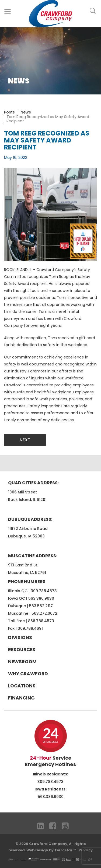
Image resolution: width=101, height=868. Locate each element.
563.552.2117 (41, 606)
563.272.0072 (44, 613)
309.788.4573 (44, 591)
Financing (21, 698)
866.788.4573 (41, 621)
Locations (22, 686)
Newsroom (22, 662)
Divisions (20, 638)
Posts (9, 112)
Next (25, 440)
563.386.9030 (41, 598)
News (26, 112)
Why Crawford (28, 674)
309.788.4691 (30, 628)
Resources (22, 650)
